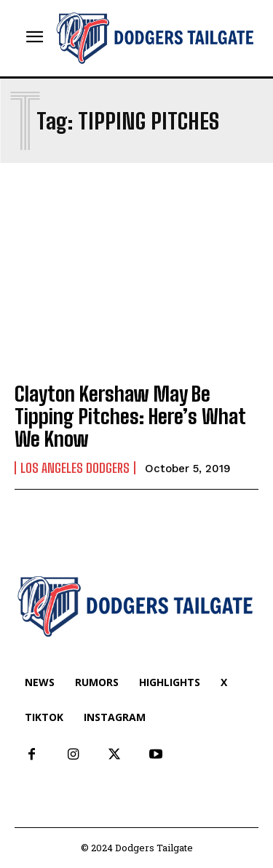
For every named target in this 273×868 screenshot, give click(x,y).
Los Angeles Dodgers (75, 468)
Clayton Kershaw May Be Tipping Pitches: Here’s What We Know (130, 416)
